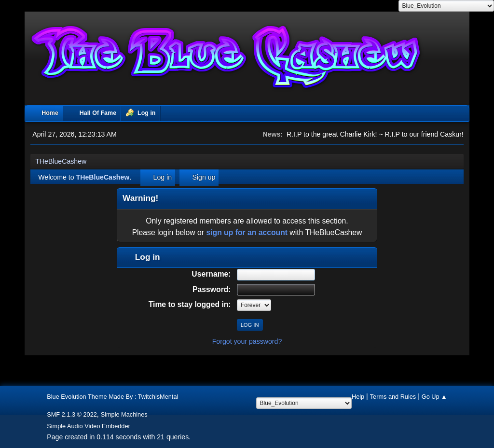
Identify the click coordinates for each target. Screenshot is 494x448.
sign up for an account (247, 232)
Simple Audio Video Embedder (89, 426)
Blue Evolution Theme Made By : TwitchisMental (112, 397)
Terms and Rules (393, 397)
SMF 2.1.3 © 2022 (72, 414)
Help (358, 397)
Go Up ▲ (434, 397)
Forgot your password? (247, 341)
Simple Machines (124, 414)
